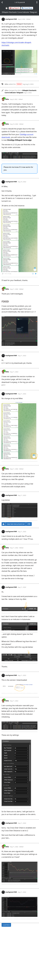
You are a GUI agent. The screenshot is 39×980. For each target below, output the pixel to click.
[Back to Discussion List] (2, 2)
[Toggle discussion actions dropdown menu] (37, 2)
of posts (19, 2)
